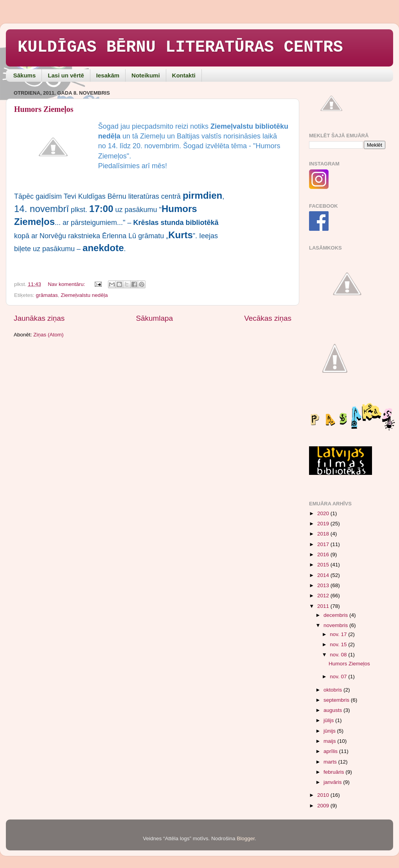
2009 (324, 806)
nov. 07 (339, 677)
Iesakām (108, 75)
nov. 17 (339, 634)
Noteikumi (146, 75)
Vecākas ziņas (268, 318)
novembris (336, 625)
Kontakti (184, 75)
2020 (324, 513)
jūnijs (330, 731)
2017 (324, 544)
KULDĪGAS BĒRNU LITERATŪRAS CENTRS (180, 47)
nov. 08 (339, 655)
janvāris (333, 782)
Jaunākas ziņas (39, 318)
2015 (324, 565)
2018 (324, 534)
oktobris (333, 690)
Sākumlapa (154, 318)
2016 (324, 554)
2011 (324, 606)
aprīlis (331, 751)
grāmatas (47, 295)
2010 (324, 795)
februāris (334, 772)
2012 (324, 596)
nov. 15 (339, 644)
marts (331, 762)
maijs (330, 741)
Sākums (25, 75)
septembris (337, 700)
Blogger (246, 838)
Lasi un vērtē (66, 75)
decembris (336, 615)
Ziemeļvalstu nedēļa (84, 295)
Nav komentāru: (67, 284)
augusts (333, 710)
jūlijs (329, 720)
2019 (324, 524)
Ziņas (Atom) (48, 335)
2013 (324, 585)
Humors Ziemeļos (44, 109)
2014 (324, 575)
